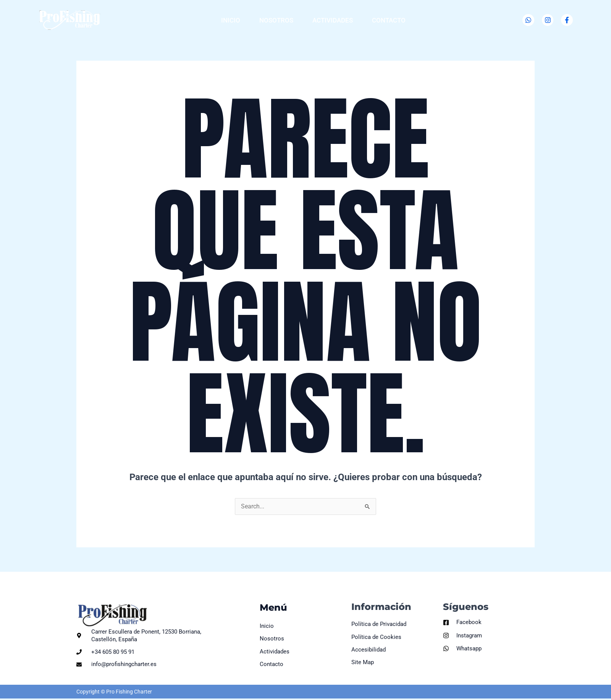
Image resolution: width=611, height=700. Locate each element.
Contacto (389, 20)
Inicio (231, 20)
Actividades (333, 20)
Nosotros (276, 20)
